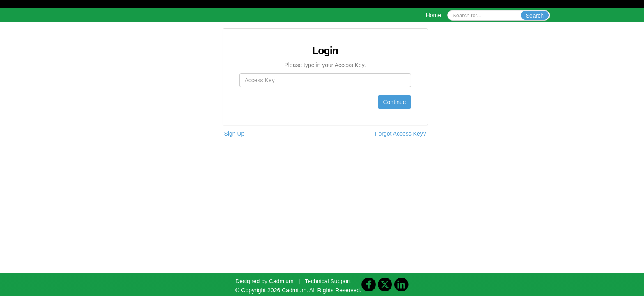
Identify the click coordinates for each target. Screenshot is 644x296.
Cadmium (281, 281)
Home (434, 15)
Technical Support (328, 281)
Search (535, 16)
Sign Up (235, 134)
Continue (394, 102)
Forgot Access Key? (401, 134)
